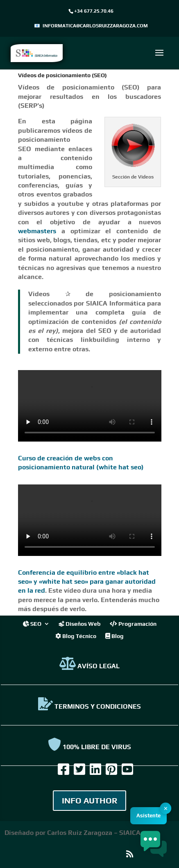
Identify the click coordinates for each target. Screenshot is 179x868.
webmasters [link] (37, 231)
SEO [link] (32, 624)
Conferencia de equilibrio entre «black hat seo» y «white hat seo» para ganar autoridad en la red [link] (87, 582)
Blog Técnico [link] (76, 636)
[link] (37, 52)
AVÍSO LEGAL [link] (89, 666)
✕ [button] (166, 809)
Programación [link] (133, 624)
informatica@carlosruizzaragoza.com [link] (95, 26)
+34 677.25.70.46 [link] (94, 11)
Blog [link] (114, 636)
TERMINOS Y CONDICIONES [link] (89, 706)
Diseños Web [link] (80, 624)
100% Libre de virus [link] (89, 747)
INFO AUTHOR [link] (89, 800)
